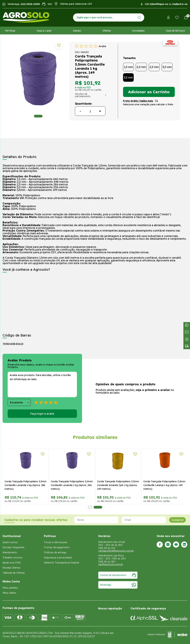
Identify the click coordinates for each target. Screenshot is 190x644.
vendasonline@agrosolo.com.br (116, 551)
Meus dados (9, 593)
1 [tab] (38, 116)
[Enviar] (139, 17)
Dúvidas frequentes (13, 547)
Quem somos (10, 542)
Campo (77, 31)
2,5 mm (154, 67)
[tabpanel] (38, 79)
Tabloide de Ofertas (14, 573)
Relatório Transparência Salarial (61, 563)
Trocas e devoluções (56, 542)
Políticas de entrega (55, 552)
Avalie (102, 46)
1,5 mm (128, 67)
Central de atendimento (118, 575)
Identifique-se (159, 4)
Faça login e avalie (42, 414)
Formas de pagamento (57, 547)
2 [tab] (98, 507)
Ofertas (107, 31)
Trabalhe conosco (13, 558)
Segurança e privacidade (58, 558)
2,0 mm (141, 67)
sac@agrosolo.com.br (111, 564)
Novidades (138, 31)
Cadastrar (177, 520)
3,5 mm (128, 77)
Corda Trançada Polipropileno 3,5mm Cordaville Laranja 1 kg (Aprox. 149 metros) (164, 485)
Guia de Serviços (175, 31)
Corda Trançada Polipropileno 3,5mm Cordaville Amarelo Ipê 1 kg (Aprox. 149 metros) (118, 485)
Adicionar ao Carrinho (149, 92)
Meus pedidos (10, 588)
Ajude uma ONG (12, 563)
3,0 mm (167, 67)
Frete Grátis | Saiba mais (138, 101)
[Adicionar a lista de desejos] (59, 45)
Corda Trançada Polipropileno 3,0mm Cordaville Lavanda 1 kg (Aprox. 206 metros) (72, 485)
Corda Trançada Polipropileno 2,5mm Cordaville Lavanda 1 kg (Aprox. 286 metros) (26, 485)
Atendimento (10, 552)
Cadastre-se (180, 4)
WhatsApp (118, 585)
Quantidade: (83, 104)
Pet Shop (10, 31)
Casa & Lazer (44, 31)
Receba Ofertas (11, 568)
